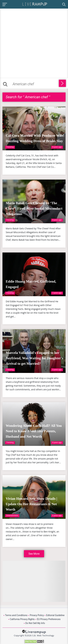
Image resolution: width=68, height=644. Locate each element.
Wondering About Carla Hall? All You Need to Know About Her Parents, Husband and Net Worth (34, 431)
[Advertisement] (34, 43)
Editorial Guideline (55, 615)
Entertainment (12, 515)
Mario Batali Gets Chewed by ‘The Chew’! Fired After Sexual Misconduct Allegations (34, 208)
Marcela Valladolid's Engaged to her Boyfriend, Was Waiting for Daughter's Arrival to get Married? (34, 358)
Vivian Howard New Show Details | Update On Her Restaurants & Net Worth (31, 504)
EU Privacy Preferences (49, 619)
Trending (10, 147)
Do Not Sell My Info (35, 623)
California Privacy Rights (22, 619)
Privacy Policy (37, 615)
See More (34, 554)
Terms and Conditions (16, 615)
